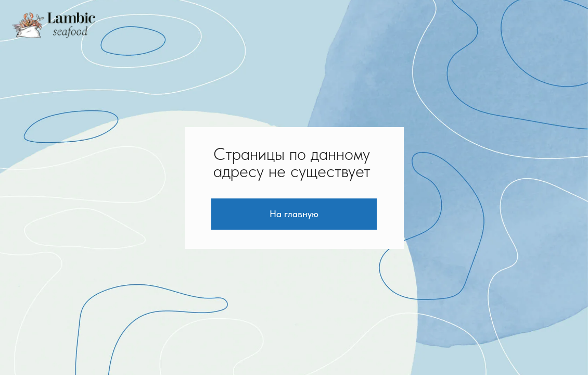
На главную (294, 214)
